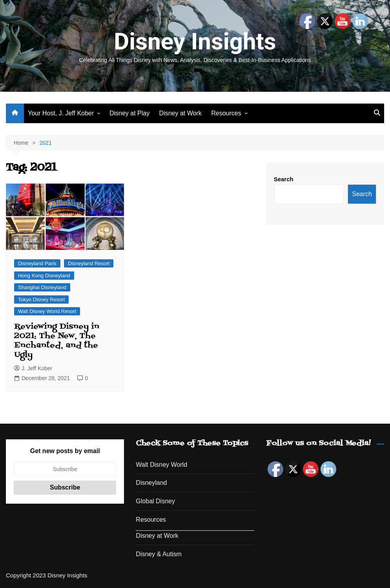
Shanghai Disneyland (42, 287)
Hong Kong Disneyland (44, 276)
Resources (226, 113)
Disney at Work (180, 113)
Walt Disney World (161, 465)
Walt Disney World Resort (47, 311)
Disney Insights (195, 41)
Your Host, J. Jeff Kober (61, 113)
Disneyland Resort (89, 263)
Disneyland (151, 483)
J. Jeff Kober (33, 368)
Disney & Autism (159, 554)
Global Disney (155, 501)
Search (284, 179)
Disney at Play (129, 113)
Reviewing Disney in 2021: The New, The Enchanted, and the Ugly (57, 341)
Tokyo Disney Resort (41, 299)
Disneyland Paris (37, 263)
